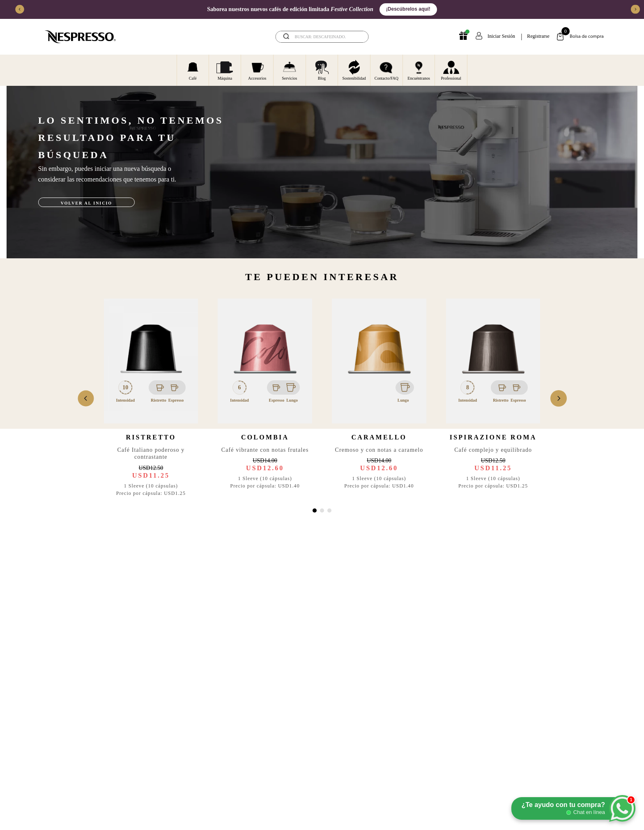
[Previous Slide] (20, 9)
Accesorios (257, 70)
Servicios (289, 70)
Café (193, 70)
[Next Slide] (635, 9)
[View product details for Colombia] (265, 398)
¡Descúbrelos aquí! (408, 9)
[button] (315, 510)
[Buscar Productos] (357, 37)
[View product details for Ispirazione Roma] (493, 398)
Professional (451, 70)
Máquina (225, 70)
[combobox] (322, 37)
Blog (322, 70)
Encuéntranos (419, 70)
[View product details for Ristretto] (151, 398)
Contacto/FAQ (386, 70)
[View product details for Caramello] (379, 398)
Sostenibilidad (354, 70)
